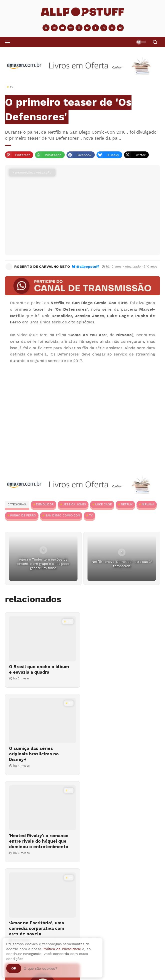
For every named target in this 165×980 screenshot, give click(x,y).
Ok (14, 968)
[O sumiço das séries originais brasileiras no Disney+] (122, 639)
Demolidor (45, 504)
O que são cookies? (40, 968)
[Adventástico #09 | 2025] (82, 916)
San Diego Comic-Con (62, 515)
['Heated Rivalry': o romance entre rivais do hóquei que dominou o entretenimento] (42, 726)
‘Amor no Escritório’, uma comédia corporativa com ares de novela (117, 759)
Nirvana (148, 504)
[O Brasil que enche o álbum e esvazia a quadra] (42, 639)
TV (91, 515)
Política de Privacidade (62, 949)
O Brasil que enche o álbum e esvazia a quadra (39, 669)
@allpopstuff (88, 267)
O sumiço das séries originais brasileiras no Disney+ (114, 672)
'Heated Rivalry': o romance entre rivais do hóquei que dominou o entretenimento (39, 759)
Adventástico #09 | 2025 (30, 933)
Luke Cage (103, 504)
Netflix (127, 504)
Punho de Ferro (23, 515)
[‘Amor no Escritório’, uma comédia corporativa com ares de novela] (122, 726)
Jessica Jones (74, 504)
